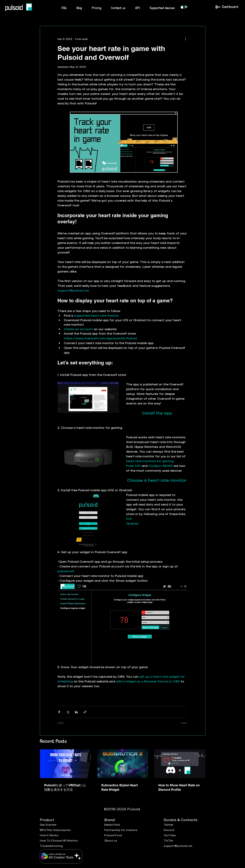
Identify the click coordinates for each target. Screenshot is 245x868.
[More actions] (186, 39)
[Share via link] (85, 712)
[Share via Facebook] (59, 712)
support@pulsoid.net (178, 846)
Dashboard (230, 7)
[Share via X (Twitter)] (68, 712)
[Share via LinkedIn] (76, 712)
